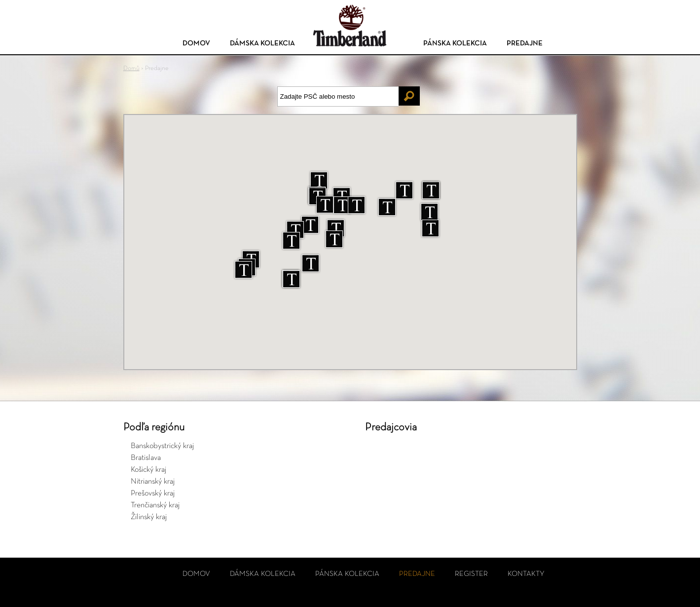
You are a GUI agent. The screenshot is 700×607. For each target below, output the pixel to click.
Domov (196, 43)
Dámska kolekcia (262, 43)
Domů (131, 68)
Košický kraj (148, 470)
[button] (334, 239)
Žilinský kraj (149, 517)
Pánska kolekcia (455, 43)
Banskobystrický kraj (162, 446)
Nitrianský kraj (153, 482)
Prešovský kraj (153, 493)
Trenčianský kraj (155, 505)
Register (471, 574)
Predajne (525, 43)
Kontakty (526, 574)
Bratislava (146, 458)
